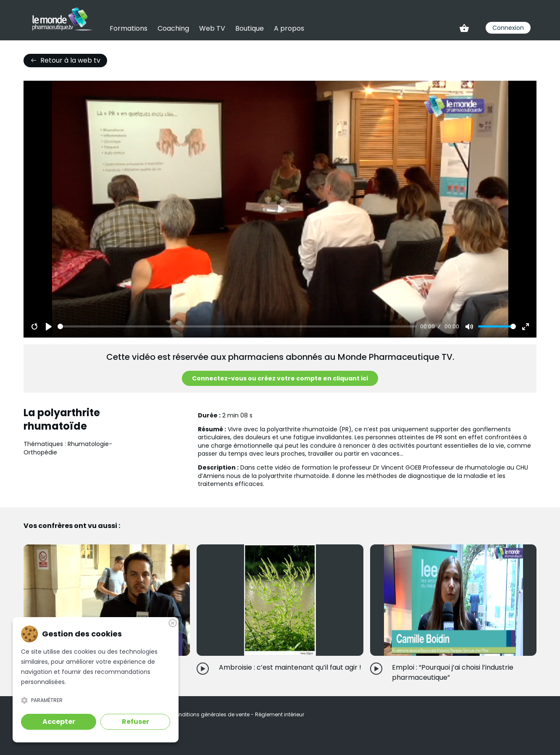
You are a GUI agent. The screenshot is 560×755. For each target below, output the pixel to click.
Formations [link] (129, 28)
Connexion (508, 28)
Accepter (59, 722)
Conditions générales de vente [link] (211, 714)
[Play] (49, 327)
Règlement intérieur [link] (280, 714)
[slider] (237, 326)
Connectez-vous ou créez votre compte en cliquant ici (280, 378)
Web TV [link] (212, 28)
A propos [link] (289, 28)
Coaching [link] (173, 28)
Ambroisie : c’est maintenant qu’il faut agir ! (290, 667)
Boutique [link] (250, 28)
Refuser (135, 722)
